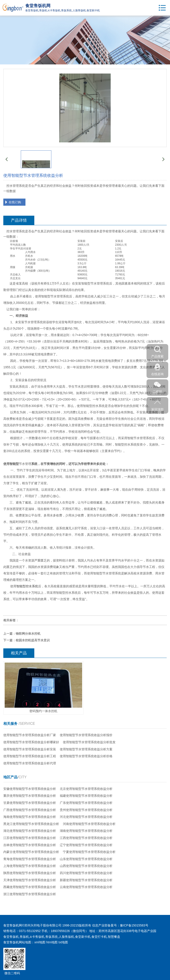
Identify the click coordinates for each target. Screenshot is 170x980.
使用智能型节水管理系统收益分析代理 (30, 763)
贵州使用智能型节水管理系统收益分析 (86, 810)
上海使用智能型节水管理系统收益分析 (30, 866)
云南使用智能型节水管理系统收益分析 (86, 887)
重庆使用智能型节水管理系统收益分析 (30, 796)
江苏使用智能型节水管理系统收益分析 (30, 838)
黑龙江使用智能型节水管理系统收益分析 (31, 824)
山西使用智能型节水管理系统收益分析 (86, 866)
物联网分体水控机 (28, 633)
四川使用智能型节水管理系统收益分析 (86, 873)
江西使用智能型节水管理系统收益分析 (86, 838)
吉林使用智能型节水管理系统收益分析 (30, 845)
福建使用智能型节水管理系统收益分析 (86, 796)
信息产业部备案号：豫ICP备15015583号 (120, 925)
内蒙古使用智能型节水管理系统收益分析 (31, 852)
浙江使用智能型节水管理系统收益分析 (30, 894)
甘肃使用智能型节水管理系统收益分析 (30, 803)
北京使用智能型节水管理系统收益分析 (86, 789)
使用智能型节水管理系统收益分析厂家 (30, 735)
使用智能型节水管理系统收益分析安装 (30, 749)
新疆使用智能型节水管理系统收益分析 (86, 880)
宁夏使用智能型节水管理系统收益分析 (89, 852)
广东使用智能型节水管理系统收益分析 (86, 803)
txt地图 (63, 942)
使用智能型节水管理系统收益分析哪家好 (31, 742)
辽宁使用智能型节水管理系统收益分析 (86, 845)
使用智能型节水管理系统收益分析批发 (89, 742)
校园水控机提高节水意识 (33, 640)
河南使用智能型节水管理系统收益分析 (89, 824)
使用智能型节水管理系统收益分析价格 (86, 756)
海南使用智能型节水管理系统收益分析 (30, 817)
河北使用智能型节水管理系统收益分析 (86, 817)
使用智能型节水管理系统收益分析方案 (86, 749)
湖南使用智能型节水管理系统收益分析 (86, 831)
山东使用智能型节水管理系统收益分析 (86, 859)
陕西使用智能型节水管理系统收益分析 (30, 873)
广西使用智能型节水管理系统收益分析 (30, 810)
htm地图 (52, 942)
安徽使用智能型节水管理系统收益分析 (30, 789)
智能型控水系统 (27, 586)
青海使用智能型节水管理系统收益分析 (30, 859)
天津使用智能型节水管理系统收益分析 (30, 880)
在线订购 (15, 202)
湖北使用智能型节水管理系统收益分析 (30, 831)
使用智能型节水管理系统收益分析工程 (30, 756)
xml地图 (40, 942)
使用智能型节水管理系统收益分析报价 (86, 735)
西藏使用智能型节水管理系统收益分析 (30, 887)
